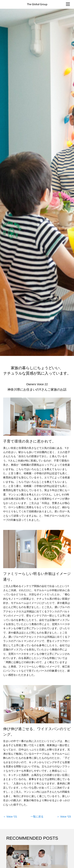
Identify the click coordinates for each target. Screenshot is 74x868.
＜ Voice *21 (10, 817)
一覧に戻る (37, 817)
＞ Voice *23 (64, 817)
